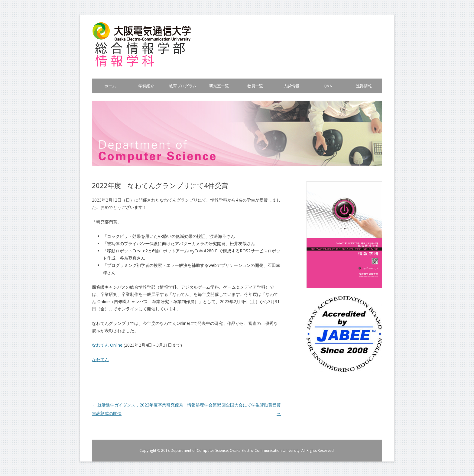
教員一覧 (255, 86)
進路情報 (364, 86)
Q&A (328, 86)
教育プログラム (183, 86)
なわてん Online (107, 345)
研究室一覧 (219, 86)
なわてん (100, 359)
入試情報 (291, 86)
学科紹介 (146, 86)
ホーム (110, 86)
